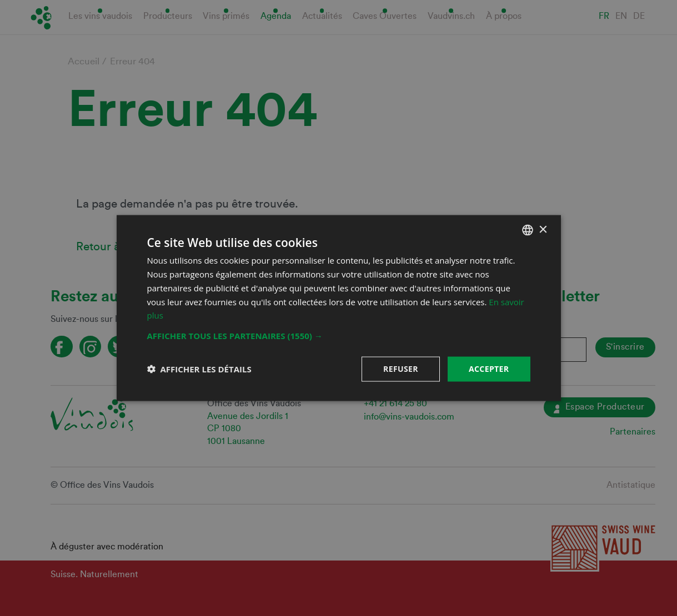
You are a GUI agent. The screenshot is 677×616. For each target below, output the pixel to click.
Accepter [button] (489, 369)
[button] (339, 336)
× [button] (543, 229)
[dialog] (339, 308)
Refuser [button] (401, 369)
